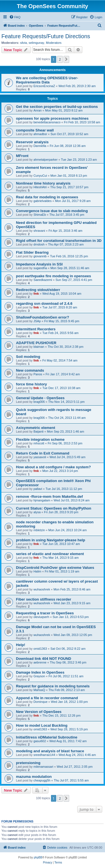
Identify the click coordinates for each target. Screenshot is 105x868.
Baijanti (38, 431)
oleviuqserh (41, 617)
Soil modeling (28, 357)
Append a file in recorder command (47, 698)
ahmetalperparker (45, 160)
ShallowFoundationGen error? (43, 317)
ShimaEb (40, 215)
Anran (37, 110)
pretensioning (28, 763)
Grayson (39, 676)
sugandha (40, 268)
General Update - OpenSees (40, 398)
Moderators (54, 43)
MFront (22, 156)
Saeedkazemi (43, 280)
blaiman (39, 347)
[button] (66, 59)
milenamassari (43, 767)
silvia (24, 43)
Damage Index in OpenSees (40, 672)
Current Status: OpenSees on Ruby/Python (54, 508)
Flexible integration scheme (40, 439)
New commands (30, 370)
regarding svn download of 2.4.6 (44, 304)
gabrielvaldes (42, 201)
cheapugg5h (42, 780)
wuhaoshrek (42, 589)
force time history (32, 384)
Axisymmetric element (36, 428)
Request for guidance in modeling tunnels (53, 686)
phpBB (38, 857)
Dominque (40, 702)
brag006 (39, 402)
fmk (36, 294)
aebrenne (40, 662)
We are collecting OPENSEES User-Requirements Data (47, 80)
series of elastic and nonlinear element (50, 554)
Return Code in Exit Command (43, 453)
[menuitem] (15, 17)
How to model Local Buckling (42, 725)
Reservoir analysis (32, 142)
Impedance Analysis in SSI (39, 264)
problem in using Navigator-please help (51, 540)
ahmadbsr (40, 134)
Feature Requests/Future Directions (46, 36)
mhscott (39, 443)
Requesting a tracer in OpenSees (45, 613)
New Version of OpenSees (39, 712)
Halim (37, 571)
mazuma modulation (34, 777)
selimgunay (36, 43)
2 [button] (60, 59)
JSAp (37, 321)
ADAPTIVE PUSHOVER (36, 343)
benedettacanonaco (47, 122)
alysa (37, 512)
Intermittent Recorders (36, 329)
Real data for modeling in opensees (47, 197)
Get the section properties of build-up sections (57, 107)
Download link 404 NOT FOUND (44, 659)
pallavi (38, 489)
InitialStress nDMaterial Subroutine (47, 737)
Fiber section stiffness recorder (44, 599)
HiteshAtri (40, 187)
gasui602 (40, 741)
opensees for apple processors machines (52, 118)
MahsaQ (39, 690)
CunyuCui (40, 176)
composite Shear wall (35, 130)
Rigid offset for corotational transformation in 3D (59, 241)
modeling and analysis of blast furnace (50, 751)
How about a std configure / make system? (53, 467)
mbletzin (39, 530)
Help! (21, 645)
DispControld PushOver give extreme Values (55, 568)
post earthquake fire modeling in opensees (53, 276)
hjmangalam (42, 500)
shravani (39, 231)
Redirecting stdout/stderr (38, 290)
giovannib (40, 256)
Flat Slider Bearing (32, 252)
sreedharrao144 (44, 755)
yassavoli (40, 457)
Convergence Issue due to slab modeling (52, 211)
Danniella (40, 146)
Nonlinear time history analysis (43, 183)
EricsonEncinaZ (44, 86)
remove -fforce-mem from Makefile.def (49, 497)
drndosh (39, 244)
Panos (38, 374)
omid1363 (40, 649)
